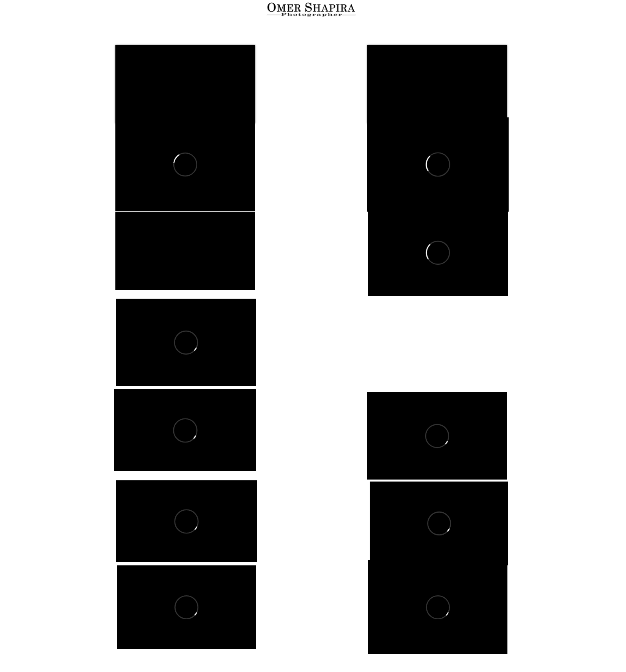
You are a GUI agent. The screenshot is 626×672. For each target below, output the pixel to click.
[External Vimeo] (185, 164)
